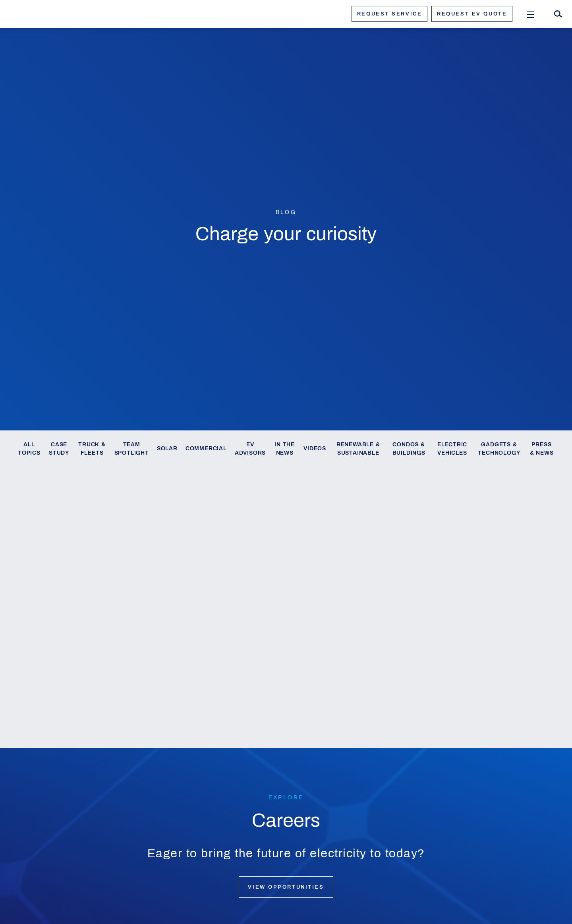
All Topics (29, 449)
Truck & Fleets (92, 449)
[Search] (558, 14)
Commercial (206, 448)
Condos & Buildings (409, 449)
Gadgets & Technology (499, 449)
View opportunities (286, 887)
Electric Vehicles (452, 449)
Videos (315, 448)
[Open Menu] (530, 14)
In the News (285, 449)
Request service (389, 14)
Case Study (59, 449)
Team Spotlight (132, 449)
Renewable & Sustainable (358, 449)
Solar (167, 448)
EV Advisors (250, 449)
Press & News (542, 449)
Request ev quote (472, 14)
